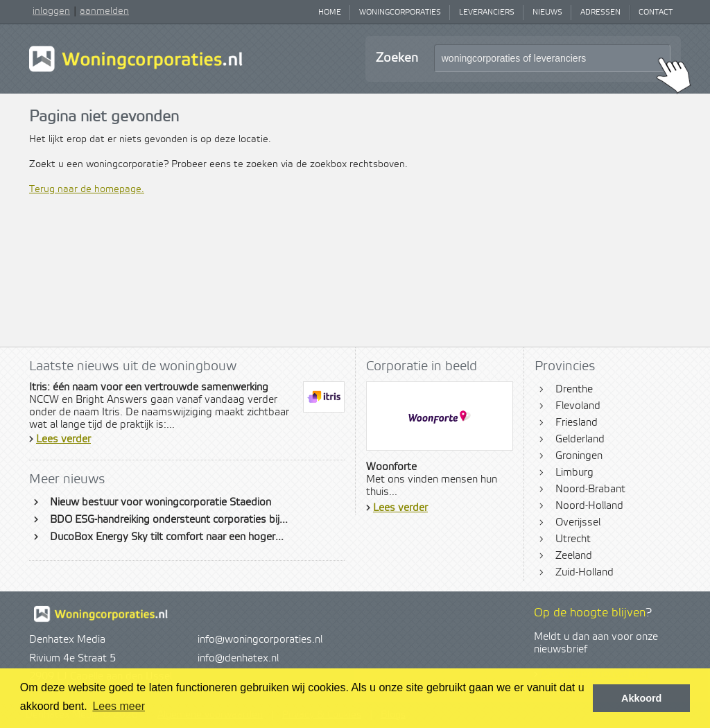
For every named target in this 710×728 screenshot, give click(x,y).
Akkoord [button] (641, 698)
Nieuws (547, 12)
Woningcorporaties (400, 12)
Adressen (600, 12)
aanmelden (104, 11)
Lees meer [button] (119, 706)
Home (330, 12)
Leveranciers (487, 12)
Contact (656, 12)
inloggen (51, 11)
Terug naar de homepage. (87, 189)
